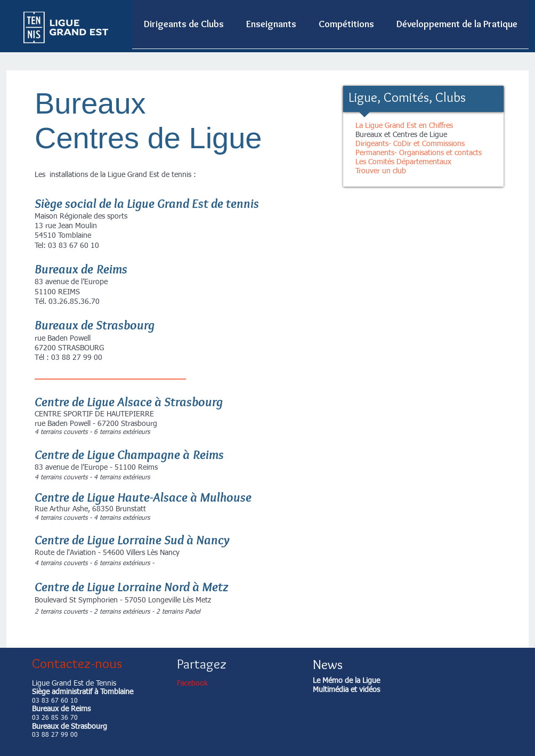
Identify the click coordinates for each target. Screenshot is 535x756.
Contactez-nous (77, 663)
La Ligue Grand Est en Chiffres (404, 126)
